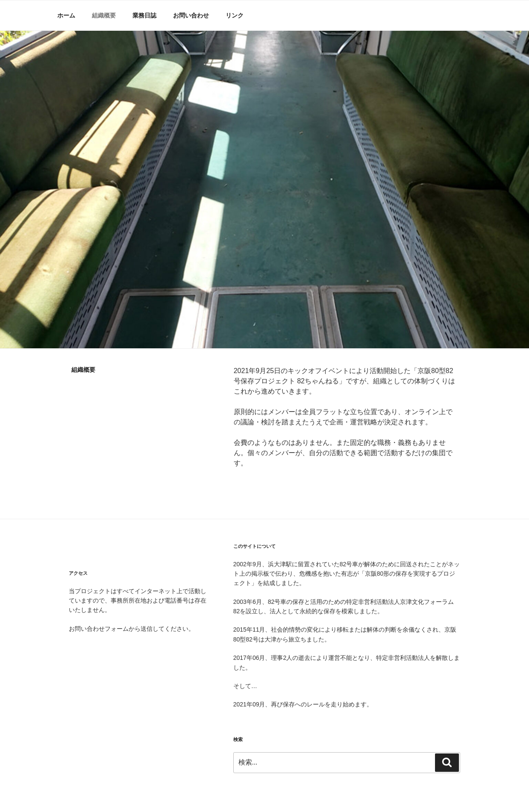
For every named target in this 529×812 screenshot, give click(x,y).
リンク (235, 15)
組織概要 (104, 15)
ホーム (66, 15)
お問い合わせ (191, 15)
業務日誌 (144, 15)
